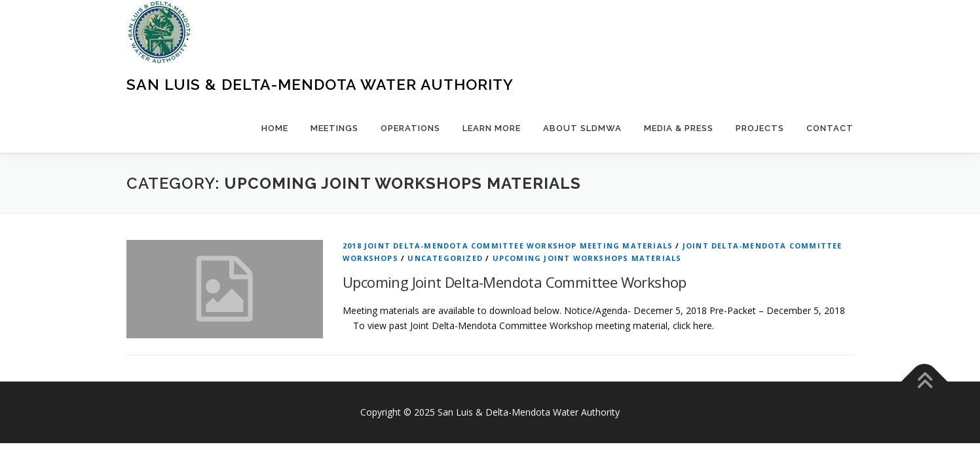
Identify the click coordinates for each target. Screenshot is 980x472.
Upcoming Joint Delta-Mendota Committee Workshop (515, 282)
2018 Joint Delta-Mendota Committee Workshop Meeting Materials (508, 246)
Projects (760, 128)
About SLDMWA (582, 128)
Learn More (492, 128)
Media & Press (679, 128)
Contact (830, 128)
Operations (410, 128)
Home (275, 128)
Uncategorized (445, 258)
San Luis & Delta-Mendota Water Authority (320, 84)
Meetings (334, 128)
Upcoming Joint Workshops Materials (587, 258)
